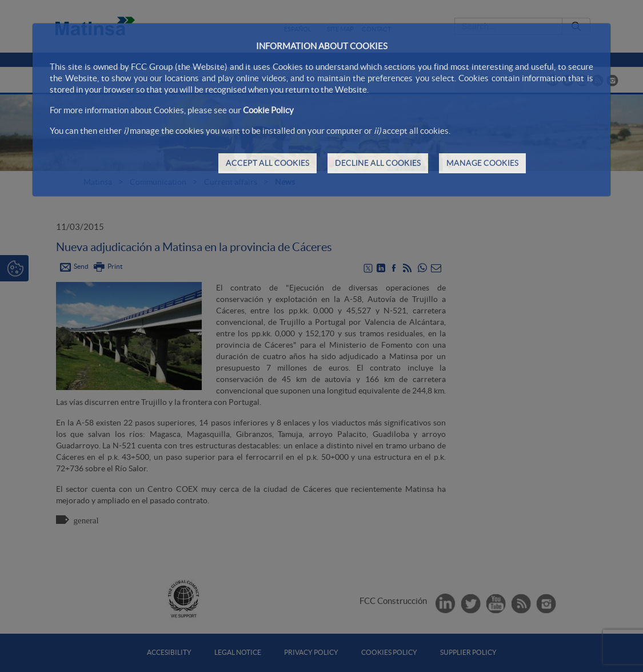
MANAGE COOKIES (482, 163)
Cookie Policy (268, 110)
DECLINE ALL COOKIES (378, 163)
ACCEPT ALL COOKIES (267, 163)
